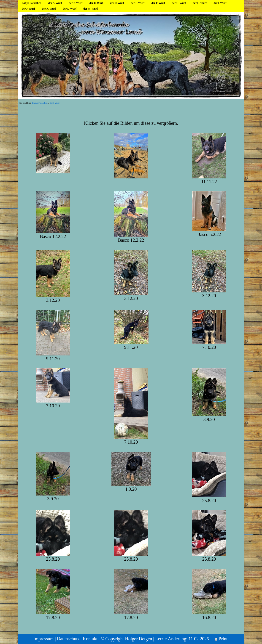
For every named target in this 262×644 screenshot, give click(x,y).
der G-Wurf (179, 3)
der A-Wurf (55, 3)
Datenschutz (68, 639)
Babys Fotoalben (32, 3)
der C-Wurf (96, 3)
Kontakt (90, 639)
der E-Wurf (138, 3)
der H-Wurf (200, 3)
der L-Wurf (70, 9)
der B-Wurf (76, 3)
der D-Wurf (117, 3)
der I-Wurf (220, 3)
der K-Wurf (49, 9)
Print (221, 639)
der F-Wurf (158, 3)
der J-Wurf (28, 9)
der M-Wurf (90, 9)
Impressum (44, 639)
